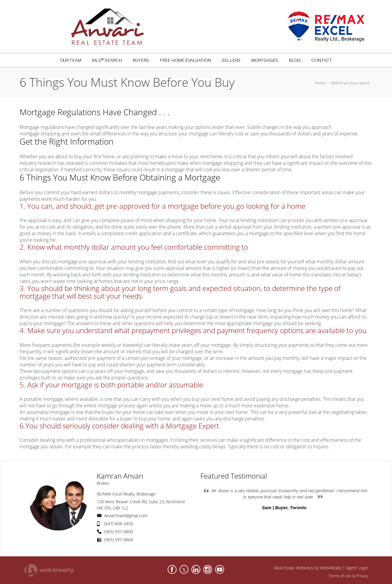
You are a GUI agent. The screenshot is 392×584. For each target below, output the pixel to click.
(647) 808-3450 (119, 524)
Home (320, 83)
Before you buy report (350, 83)
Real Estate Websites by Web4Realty (308, 568)
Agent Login (357, 568)
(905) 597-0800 (119, 532)
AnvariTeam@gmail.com (126, 516)
